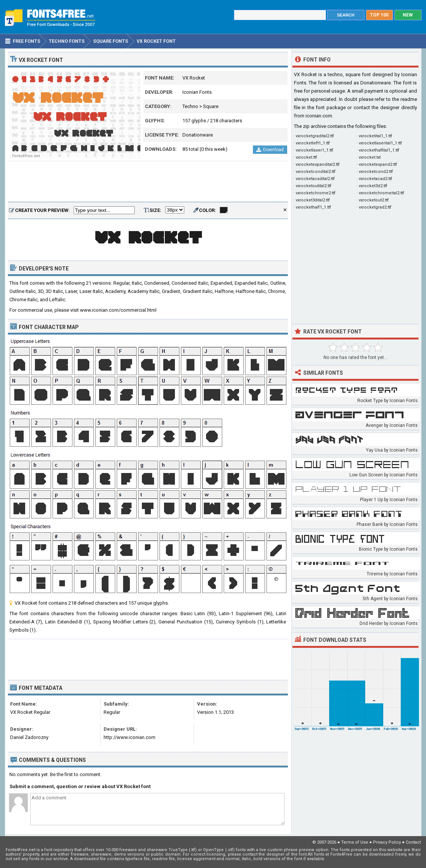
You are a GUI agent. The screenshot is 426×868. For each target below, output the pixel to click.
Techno (190, 106)
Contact (413, 842)
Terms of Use (355, 842)
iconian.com (319, 116)
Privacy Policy (387, 842)
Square (211, 106)
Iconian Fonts (197, 92)
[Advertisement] (148, 182)
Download (270, 150)
